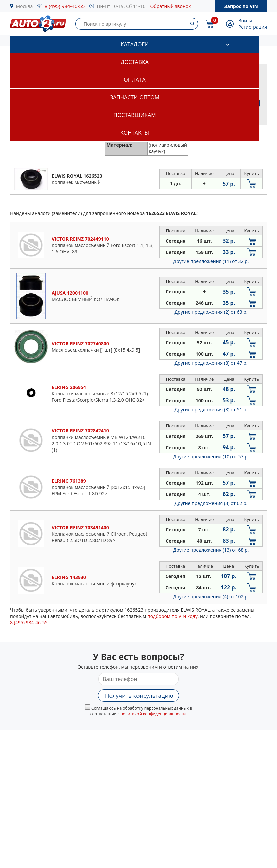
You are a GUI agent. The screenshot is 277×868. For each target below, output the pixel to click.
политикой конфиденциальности (153, 714)
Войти (245, 21)
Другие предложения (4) (211, 596)
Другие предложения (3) (211, 503)
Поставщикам (134, 115)
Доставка (135, 62)
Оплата (134, 80)
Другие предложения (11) (211, 261)
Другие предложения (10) (211, 456)
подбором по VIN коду (172, 616)
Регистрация (253, 27)
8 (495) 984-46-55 (65, 6)
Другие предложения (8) (211, 363)
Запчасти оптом (135, 97)
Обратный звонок (170, 6)
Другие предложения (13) (211, 550)
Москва (25, 6)
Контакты (135, 133)
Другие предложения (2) (211, 312)
